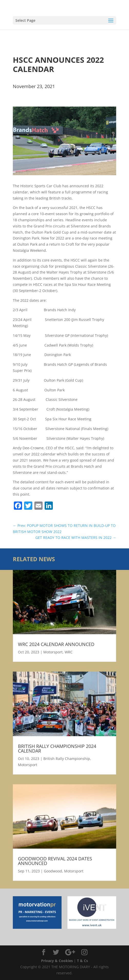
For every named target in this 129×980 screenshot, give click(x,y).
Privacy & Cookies (57, 961)
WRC (69, 652)
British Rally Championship (67, 759)
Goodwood (53, 871)
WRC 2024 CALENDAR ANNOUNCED (56, 644)
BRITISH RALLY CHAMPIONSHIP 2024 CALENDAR (57, 748)
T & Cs (82, 961)
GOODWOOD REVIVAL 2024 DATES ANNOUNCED (55, 861)
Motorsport (53, 652)
